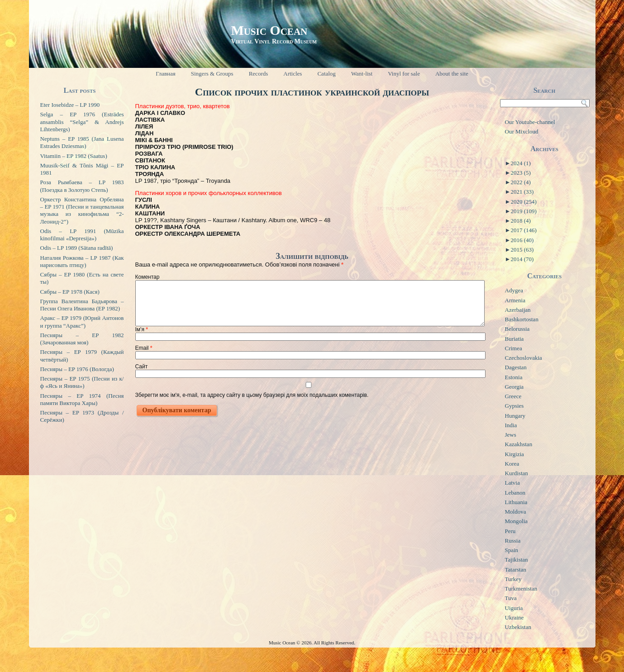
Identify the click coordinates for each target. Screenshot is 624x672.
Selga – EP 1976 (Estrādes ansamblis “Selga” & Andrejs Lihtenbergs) (82, 122)
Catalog (326, 74)
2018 (520, 221)
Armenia (515, 300)
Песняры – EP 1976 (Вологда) (77, 369)
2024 (520, 163)
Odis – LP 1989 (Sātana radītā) (77, 248)
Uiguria (514, 608)
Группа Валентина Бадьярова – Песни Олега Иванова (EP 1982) (82, 305)
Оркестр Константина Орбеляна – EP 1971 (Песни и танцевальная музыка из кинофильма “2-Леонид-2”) (82, 210)
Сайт (142, 367)
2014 (522, 259)
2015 (522, 250)
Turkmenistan (521, 589)
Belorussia (517, 329)
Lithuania (516, 502)
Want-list (362, 74)
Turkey (513, 579)
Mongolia (517, 521)
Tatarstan (516, 570)
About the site (452, 74)
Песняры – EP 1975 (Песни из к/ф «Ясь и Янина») (82, 382)
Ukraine (514, 617)
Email (144, 348)
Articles (293, 74)
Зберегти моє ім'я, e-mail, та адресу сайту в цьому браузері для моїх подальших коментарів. (252, 395)
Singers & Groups (212, 74)
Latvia (512, 483)
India (511, 425)
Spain (512, 550)
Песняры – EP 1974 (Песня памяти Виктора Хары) (82, 399)
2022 (520, 182)
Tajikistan (517, 560)
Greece (513, 396)
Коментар (148, 277)
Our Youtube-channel (530, 122)
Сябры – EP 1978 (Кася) (70, 292)
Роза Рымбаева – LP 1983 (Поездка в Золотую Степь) (82, 186)
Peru (510, 531)
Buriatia (514, 339)
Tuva (511, 598)
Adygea (514, 290)
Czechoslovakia (524, 358)
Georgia (514, 387)
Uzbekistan (518, 627)
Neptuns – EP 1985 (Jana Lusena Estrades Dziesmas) (82, 142)
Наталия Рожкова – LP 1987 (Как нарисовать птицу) (82, 261)
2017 (523, 230)
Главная (166, 74)
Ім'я (142, 329)
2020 (523, 202)
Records (259, 74)
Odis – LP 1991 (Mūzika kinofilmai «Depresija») (82, 235)
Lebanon (515, 493)
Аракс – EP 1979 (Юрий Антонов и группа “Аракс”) (82, 322)
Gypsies (514, 406)
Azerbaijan (518, 310)
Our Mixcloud (522, 131)
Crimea (514, 348)
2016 (522, 240)
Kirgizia (514, 454)
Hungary (515, 416)
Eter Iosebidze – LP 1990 (70, 105)
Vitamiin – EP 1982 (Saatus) (74, 156)
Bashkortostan (522, 319)
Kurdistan (517, 473)
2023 (520, 173)
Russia (513, 541)
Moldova (516, 512)
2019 (523, 211)
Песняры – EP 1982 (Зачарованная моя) (82, 339)
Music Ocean (269, 30)
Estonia (514, 377)
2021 (522, 192)
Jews (511, 435)
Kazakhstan (519, 444)
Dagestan (516, 367)
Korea (512, 464)
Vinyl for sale (404, 74)
